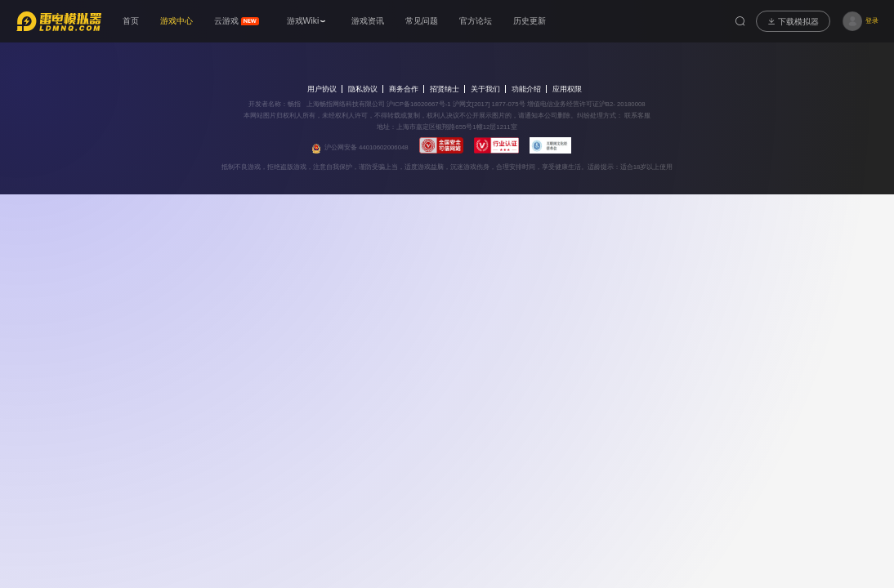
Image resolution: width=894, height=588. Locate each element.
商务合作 (404, 89)
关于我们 (485, 89)
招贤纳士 (445, 89)
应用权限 (567, 89)
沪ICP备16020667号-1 (419, 104)
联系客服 (637, 116)
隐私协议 (363, 89)
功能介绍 (526, 89)
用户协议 (322, 89)
